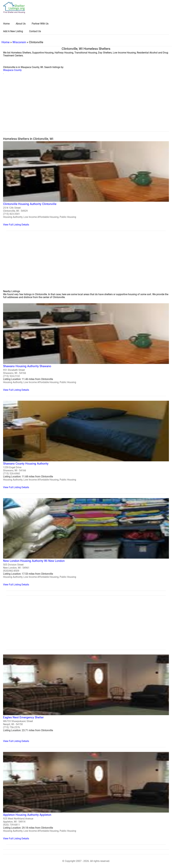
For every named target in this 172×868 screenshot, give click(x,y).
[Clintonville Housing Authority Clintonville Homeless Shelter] (86, 184)
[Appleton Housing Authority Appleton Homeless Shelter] (86, 796)
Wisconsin (19, 42)
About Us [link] (21, 24)
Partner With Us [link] (40, 24)
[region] (86, 106)
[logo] (14, 8)
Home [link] (6, 24)
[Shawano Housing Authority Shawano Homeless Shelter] (86, 347)
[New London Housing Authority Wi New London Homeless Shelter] (86, 542)
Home (6, 42)
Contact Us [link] (35, 31)
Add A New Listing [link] (13, 31)
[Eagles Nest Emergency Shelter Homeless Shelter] (86, 699)
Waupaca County (12, 70)
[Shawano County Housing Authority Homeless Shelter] (86, 445)
